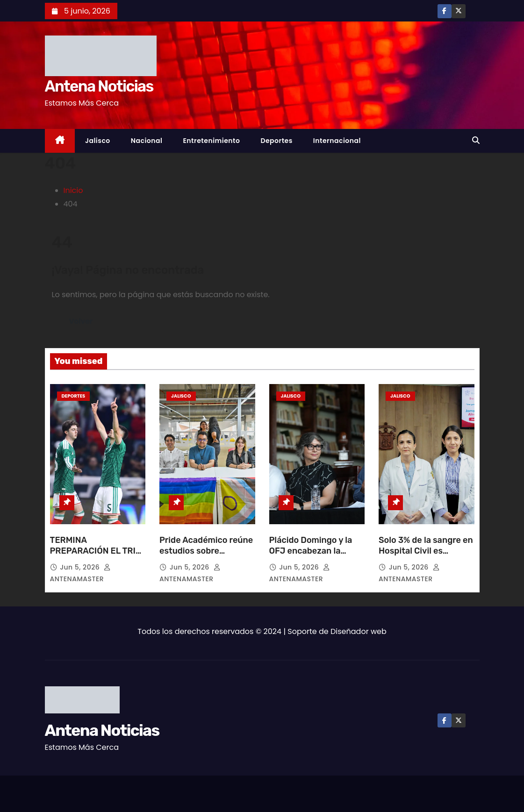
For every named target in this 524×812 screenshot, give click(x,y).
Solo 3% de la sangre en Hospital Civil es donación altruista (426, 551)
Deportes (276, 141)
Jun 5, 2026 (81, 567)
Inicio (73, 190)
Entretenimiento (211, 141)
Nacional (147, 141)
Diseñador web (359, 631)
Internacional (337, 141)
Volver (81, 321)
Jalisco (98, 141)
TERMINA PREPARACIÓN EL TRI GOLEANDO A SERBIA (93, 551)
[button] (476, 140)
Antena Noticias (99, 86)
